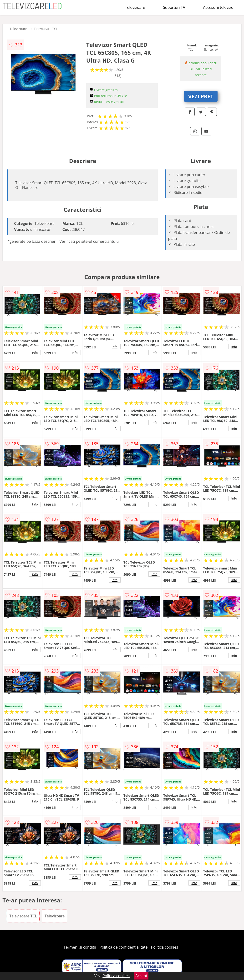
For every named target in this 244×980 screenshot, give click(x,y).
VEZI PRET (201, 96)
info (35, 353)
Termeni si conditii (80, 947)
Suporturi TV (174, 7)
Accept (141, 976)
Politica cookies (165, 947)
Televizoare (135, 7)
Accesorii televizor (219, 7)
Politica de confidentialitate (124, 947)
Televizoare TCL (46, 29)
